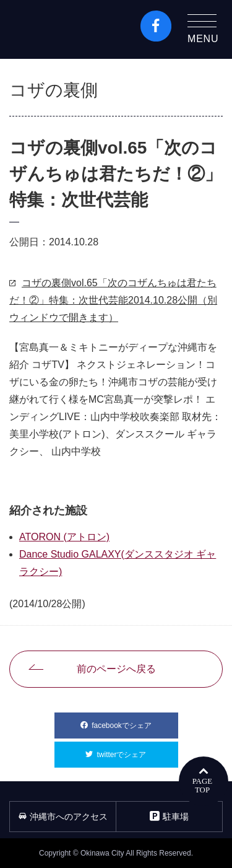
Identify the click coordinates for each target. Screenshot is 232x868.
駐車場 (169, 816)
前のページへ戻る (116, 669)
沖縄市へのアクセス (63, 817)
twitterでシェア (137, 750)
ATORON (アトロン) (64, 537)
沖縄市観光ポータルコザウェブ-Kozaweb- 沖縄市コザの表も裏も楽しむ (62, 29)
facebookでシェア (135, 721)
